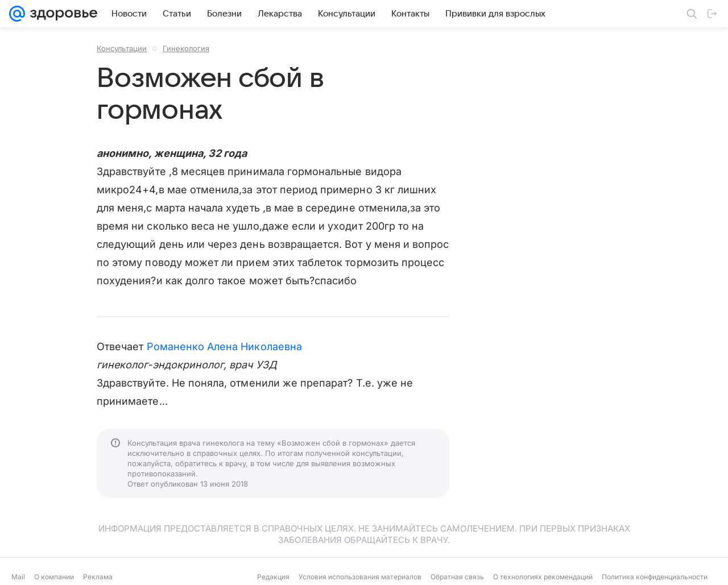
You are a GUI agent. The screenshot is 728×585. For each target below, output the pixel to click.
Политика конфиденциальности (655, 577)
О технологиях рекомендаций (543, 577)
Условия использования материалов (360, 577)
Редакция (273, 577)
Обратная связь (457, 577)
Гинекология (186, 48)
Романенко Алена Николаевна (224, 347)
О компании (54, 577)
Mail (18, 577)
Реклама (98, 577)
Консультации (122, 48)
